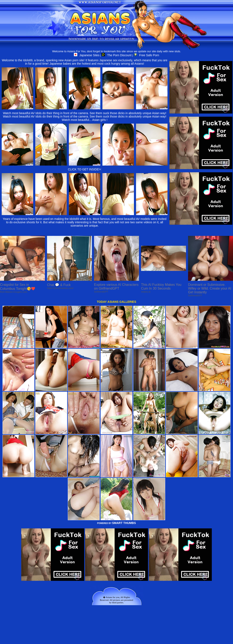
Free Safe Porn (146, 55)
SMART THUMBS (124, 523)
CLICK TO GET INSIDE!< (84, 169)
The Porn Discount (116, 55)
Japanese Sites (87, 55)
